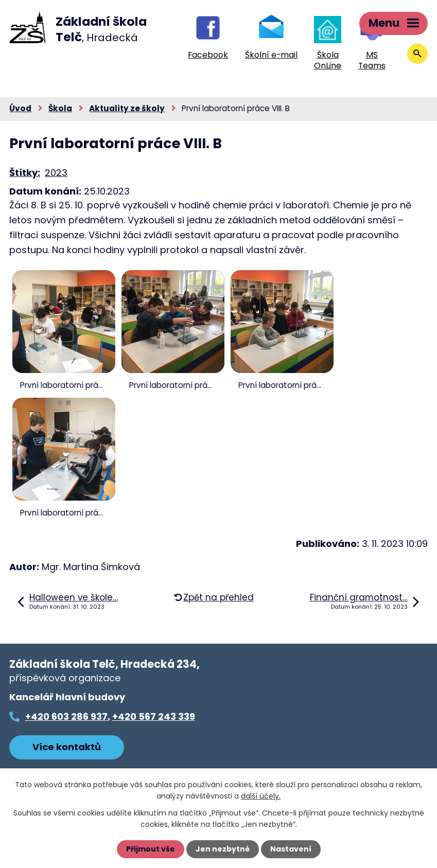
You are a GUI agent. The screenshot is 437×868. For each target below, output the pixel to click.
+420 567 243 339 (154, 716)
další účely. (261, 796)
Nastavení (291, 849)
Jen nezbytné (223, 849)
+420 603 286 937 (66, 716)
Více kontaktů (67, 747)
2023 (56, 173)
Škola (60, 108)
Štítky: (25, 173)
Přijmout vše (151, 849)
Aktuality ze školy (127, 108)
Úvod (20, 108)
